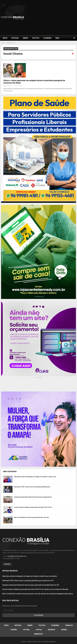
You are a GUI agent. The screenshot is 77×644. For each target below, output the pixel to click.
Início (5, 38)
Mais (57, 38)
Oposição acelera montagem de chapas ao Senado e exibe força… (35, 477)
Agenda (64, 630)
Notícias (15, 38)
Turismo (14, 630)
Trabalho (69, 625)
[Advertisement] (58, 17)
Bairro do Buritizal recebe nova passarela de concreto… (32, 517)
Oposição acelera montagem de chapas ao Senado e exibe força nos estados (30, 576)
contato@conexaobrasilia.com (17, 556)
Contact (7, 564)
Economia (47, 38)
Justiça (39, 630)
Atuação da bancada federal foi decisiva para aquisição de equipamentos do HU (31, 585)
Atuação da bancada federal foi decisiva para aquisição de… (33, 497)
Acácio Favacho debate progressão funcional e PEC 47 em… (33, 507)
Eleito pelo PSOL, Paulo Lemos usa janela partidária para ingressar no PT (28, 581)
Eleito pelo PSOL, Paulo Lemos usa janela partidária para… (32, 487)
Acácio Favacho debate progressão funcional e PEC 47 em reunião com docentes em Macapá (35, 589)
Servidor (51, 630)
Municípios (39, 634)
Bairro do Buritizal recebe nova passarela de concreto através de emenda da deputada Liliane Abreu (38, 594)
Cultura (26, 630)
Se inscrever (38, 615)
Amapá (25, 38)
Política (36, 38)
